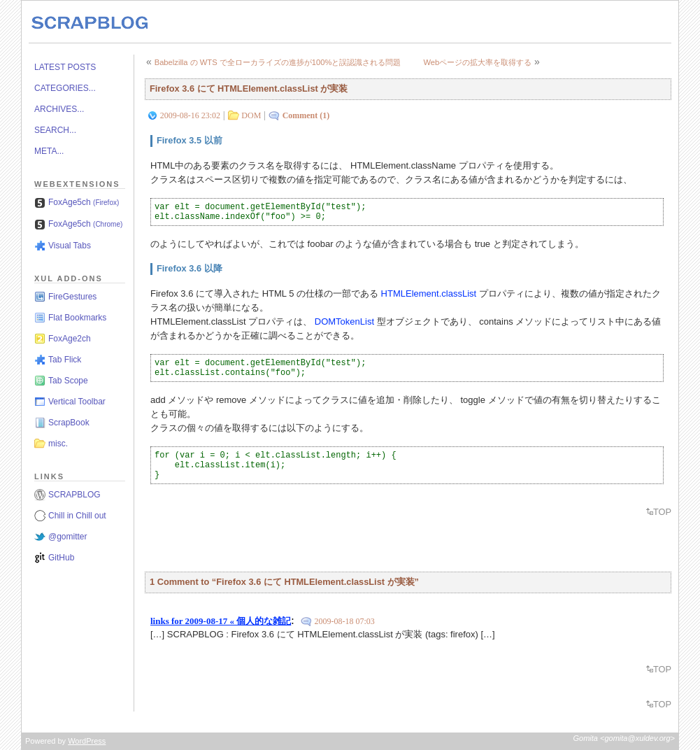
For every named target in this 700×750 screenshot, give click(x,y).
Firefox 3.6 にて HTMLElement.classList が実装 (249, 89)
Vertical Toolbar (77, 402)
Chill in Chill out (77, 516)
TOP (662, 512)
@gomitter (68, 537)
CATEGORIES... (65, 88)
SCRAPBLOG (74, 495)
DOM (251, 115)
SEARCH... (55, 130)
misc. (58, 444)
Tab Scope (68, 381)
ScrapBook (69, 423)
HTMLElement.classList (429, 293)
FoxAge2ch (70, 339)
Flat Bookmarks (77, 318)
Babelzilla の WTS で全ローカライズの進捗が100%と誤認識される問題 (278, 62)
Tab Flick (65, 360)
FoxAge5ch (84, 202)
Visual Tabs (70, 246)
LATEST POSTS (65, 67)
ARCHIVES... (59, 109)
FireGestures (72, 297)
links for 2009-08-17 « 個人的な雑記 (221, 621)
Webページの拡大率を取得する (477, 62)
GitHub (61, 558)
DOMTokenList (344, 321)
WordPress (87, 741)
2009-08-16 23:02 (190, 115)
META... (49, 151)
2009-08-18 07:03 (344, 621)
